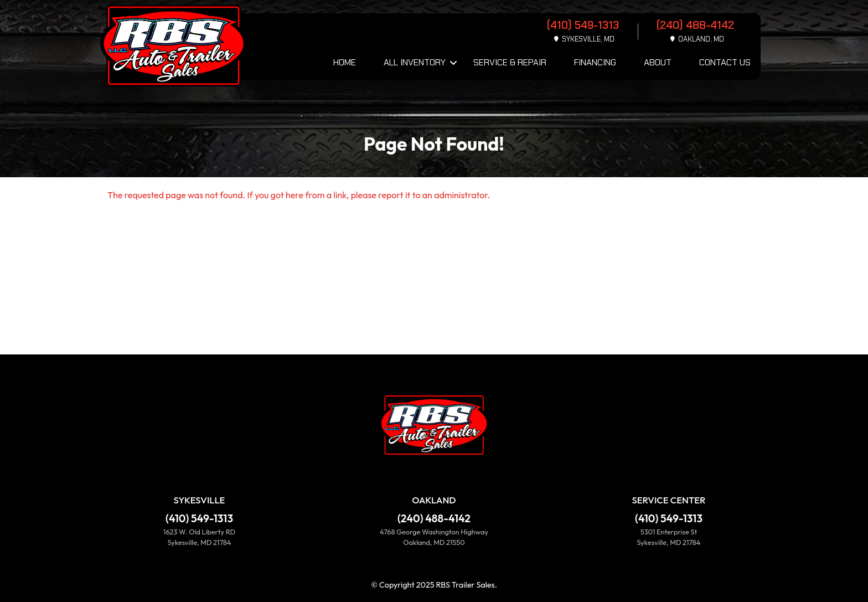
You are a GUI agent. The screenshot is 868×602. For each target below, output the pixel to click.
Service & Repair (510, 62)
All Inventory (415, 62)
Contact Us (725, 62)
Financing (595, 62)
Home (345, 62)
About (658, 62)
